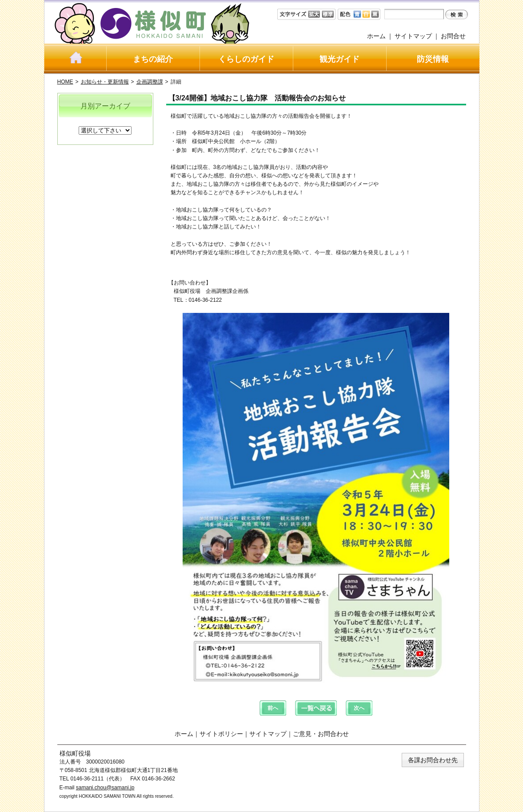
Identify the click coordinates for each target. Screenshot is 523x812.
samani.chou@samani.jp (105, 788)
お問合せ (453, 36)
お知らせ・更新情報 (105, 82)
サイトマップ (413, 36)
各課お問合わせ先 (433, 760)
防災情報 (433, 59)
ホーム (376, 36)
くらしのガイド (246, 59)
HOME (65, 82)
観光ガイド (339, 59)
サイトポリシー (221, 734)
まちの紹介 (153, 59)
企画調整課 (150, 82)
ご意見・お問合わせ (321, 734)
